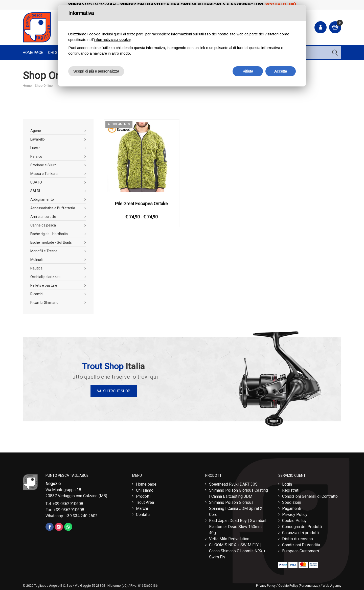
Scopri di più (281, 5)
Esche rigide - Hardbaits (49, 234)
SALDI (35, 191)
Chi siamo (145, 489)
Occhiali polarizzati (45, 277)
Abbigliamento (42, 199)
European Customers (301, 550)
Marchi (142, 507)
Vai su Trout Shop (114, 391)
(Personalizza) (309, 584)
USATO (36, 182)
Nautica (36, 268)
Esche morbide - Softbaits (51, 242)
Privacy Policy (295, 513)
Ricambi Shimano (44, 303)
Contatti (143, 513)
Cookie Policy (294, 519)
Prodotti (143, 495)
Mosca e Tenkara (44, 174)
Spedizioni (292, 501)
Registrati (291, 489)
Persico (36, 156)
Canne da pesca (43, 225)
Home (27, 86)
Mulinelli (37, 260)
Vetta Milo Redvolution (229, 538)
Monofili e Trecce (44, 251)
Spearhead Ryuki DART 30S (233, 483)
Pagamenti (292, 507)
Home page (33, 53)
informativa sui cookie (112, 40)
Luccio (35, 148)
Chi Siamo (57, 53)
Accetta (281, 71)
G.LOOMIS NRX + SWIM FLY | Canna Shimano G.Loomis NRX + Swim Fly (237, 550)
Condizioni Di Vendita (301, 544)
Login (287, 483)
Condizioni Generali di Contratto (310, 495)
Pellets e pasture (44, 285)
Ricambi (37, 294)
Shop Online (44, 86)
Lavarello (38, 139)
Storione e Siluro (43, 165)
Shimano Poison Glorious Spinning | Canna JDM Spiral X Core (236, 507)
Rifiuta (248, 71)
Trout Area (145, 501)
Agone (36, 131)
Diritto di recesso (298, 538)
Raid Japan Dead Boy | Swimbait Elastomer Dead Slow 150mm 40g (238, 525)
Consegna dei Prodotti (302, 525)
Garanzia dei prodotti (300, 531)
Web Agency (332, 584)
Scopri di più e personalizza (96, 71)
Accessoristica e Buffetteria (53, 208)
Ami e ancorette (43, 217)
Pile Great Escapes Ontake (141, 204)
